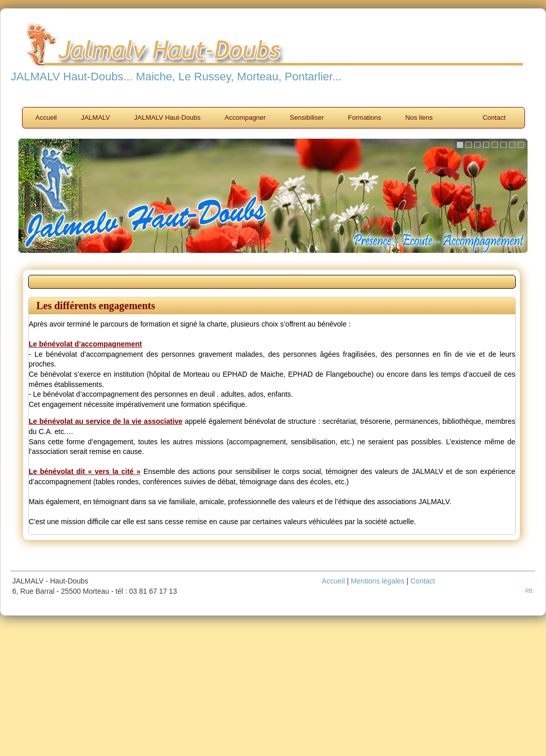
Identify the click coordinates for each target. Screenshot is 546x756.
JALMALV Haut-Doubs (167, 117)
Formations (364, 117)
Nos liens (419, 117)
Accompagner (245, 117)
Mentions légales (378, 581)
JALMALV (96, 117)
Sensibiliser (307, 117)
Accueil (46, 117)
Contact (494, 117)
